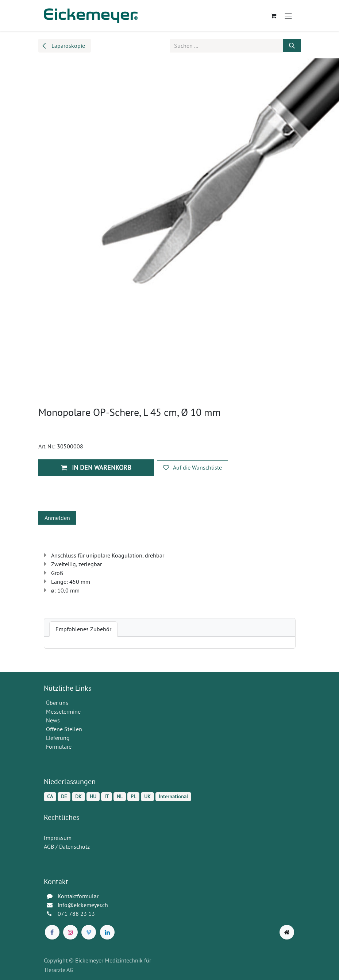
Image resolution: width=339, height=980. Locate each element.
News (53, 720)
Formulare (59, 746)
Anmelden (57, 518)
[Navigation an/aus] (288, 16)
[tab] (83, 629)
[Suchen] (292, 46)
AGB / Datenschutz (67, 846)
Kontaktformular (78, 896)
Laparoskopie (63, 46)
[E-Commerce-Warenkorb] (274, 16)
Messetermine (63, 711)
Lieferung (58, 738)
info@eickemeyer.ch (83, 905)
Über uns (57, 703)
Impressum (58, 838)
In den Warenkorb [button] (96, 468)
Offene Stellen (65, 729)
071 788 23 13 (77, 914)
